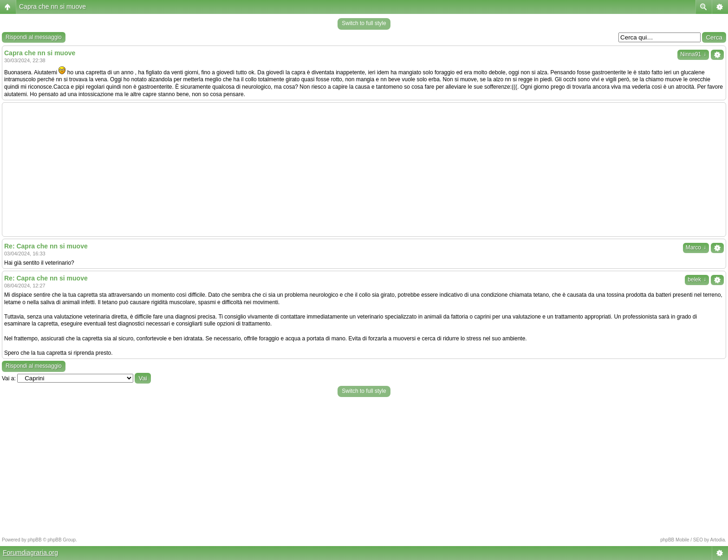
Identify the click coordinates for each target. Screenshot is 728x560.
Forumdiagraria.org (30, 553)
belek (697, 280)
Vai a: (9, 378)
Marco (696, 247)
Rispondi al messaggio (34, 37)
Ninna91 (693, 54)
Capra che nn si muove (52, 7)
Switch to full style (364, 23)
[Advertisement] (364, 169)
